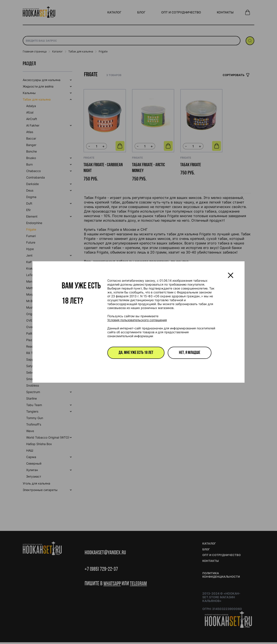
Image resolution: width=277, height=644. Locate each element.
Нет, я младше (190, 353)
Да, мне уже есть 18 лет (136, 353)
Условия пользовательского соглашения (137, 320)
